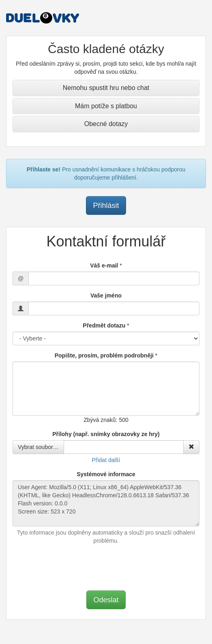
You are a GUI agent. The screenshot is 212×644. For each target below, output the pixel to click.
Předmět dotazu (104, 325)
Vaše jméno (106, 295)
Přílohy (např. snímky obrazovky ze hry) (106, 434)
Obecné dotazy (106, 124)
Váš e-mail (104, 265)
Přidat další (106, 460)
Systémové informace (106, 474)
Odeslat (106, 600)
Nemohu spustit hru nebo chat (106, 88)
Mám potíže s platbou (106, 106)
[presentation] (106, 567)
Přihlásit (106, 205)
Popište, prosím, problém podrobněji (104, 355)
